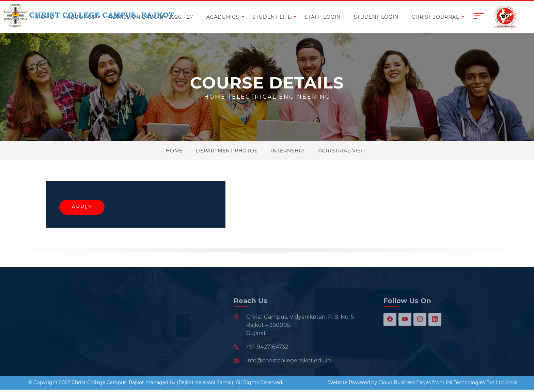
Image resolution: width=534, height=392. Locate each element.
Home (215, 97)
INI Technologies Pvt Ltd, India (482, 382)
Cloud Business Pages (405, 382)
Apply (82, 207)
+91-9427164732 (267, 360)
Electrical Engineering (281, 97)
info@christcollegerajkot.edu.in (289, 373)
